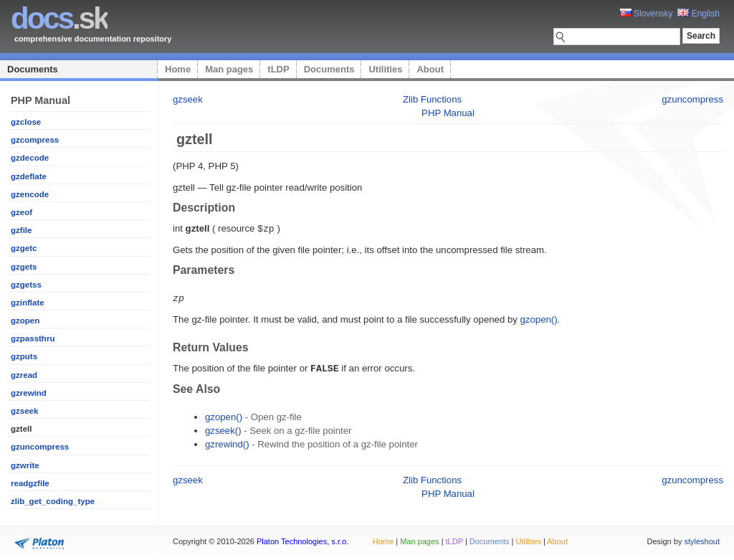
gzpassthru (33, 338)
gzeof (22, 212)
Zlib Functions (432, 99)
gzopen (25, 321)
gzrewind (29, 393)
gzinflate (28, 303)
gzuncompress (40, 447)
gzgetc (24, 248)
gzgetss (26, 285)
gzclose (26, 122)
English (699, 14)
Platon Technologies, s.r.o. (302, 541)
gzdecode (30, 158)
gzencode (30, 194)
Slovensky (647, 14)
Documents (33, 69)
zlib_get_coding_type (53, 501)
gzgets (24, 267)
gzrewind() (227, 442)
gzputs (24, 356)
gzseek (24, 411)
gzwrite (25, 465)
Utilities (385, 69)
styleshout (702, 541)
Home (178, 69)
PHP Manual (448, 113)
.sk (59, 18)
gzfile (21, 230)
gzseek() (223, 428)
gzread (24, 375)
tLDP (278, 69)
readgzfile (30, 483)
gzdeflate (29, 176)
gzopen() (539, 318)
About (430, 69)
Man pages (229, 69)
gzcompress (35, 140)
